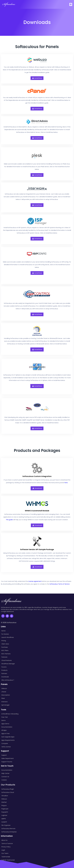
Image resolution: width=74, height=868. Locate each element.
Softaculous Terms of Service (60, 584)
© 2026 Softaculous (9, 622)
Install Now (37, 78)
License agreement (35, 581)
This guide (9, 519)
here (66, 482)
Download (37, 488)
